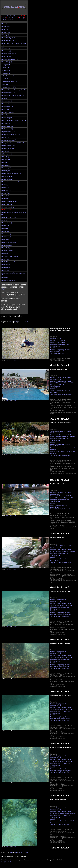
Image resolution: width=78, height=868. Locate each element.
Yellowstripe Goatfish (64, 719)
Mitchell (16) (6, 171)
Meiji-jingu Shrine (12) (9, 140)
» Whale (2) (5, 84)
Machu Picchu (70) (7, 27)
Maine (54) (5, 29)
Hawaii (57, 605)
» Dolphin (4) (6, 65)
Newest (3, 295)
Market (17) (5, 98)
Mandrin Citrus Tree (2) (9, 54)
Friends (63, 448)
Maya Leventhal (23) (8, 132)
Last (15, 322)
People (58, 448)
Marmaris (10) (6, 104)
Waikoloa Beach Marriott (68, 813)
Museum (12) (6, 278)
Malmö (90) (5, 35)
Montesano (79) (6, 210)
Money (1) (5, 185)
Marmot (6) (5, 109)
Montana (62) (6, 199)
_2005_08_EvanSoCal (64, 394)
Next (26, 322)
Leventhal (69, 448)
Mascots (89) (5, 123)
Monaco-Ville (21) (7, 179)
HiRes (14, 360)
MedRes (8, 360)
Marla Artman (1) (7, 101)
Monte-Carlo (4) (7, 204)
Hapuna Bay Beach (66, 605)
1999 (55, 353)
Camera (53, 377)
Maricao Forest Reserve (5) (10, 59)
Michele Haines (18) (8, 148)
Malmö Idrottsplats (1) (8, 38)
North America (61, 381)
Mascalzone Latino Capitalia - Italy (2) (14, 120)
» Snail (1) (5, 79)
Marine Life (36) (7, 62)
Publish (53, 348)
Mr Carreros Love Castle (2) (10, 256)
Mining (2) (5, 162)
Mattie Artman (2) (7, 129)
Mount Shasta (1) (7, 245)
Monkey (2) (5, 187)
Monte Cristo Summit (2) (9, 201)
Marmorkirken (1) (7, 107)
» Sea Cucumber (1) (8, 76)
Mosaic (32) (5, 228)
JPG (60, 339)
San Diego (65, 383)
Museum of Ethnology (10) (10, 280)
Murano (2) (5, 270)
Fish (55, 614)
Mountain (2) (6, 248)
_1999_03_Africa (63, 353)
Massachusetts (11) (7, 126)
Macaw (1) (5, 24)
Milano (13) (5, 157)
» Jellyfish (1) (6, 70)
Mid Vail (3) (5, 151)
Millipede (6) (6, 160)
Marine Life (69, 821)
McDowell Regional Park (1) (10, 134)
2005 (55, 394)
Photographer (55, 344)
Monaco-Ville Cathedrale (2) (10, 182)
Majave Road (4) (7, 32)
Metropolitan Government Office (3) (13, 143)
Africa (58, 340)
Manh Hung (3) (6, 56)
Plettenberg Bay (60, 342)
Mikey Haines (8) (7, 154)
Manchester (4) (6, 51)
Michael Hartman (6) (8, 146)
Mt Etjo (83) (5, 259)
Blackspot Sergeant (63, 667)
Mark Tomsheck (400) (8, 93)
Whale (56, 392)
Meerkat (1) (5, 137)
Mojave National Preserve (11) (11, 173)
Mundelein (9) (6, 267)
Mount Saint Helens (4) (9, 242)
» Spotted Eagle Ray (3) (9, 81)
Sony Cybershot (61, 600)
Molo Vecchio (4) (7, 176)
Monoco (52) (5, 193)
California (58, 383)
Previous (21, 322)
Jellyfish (56, 352)
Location (53, 340)
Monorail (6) (5, 196)
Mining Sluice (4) (7, 165)
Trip (52, 353)
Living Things (60, 350)
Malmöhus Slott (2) (7, 41)
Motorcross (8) (6, 234)
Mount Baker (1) (7, 239)
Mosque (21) (5, 231)
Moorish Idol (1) (7, 223)
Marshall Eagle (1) (7, 118)
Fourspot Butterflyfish (64, 771)
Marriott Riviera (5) (8, 112)
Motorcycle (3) (6, 237)
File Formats (54, 339)
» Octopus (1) (6, 73)
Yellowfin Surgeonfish (64, 614)
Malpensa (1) (6, 48)
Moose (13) (5, 226)
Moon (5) (4, 220)
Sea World (72, 383)
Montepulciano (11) (8, 207)
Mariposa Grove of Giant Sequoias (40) (14, 90)
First (11, 322)
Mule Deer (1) (6, 265)
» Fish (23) (5, 67)
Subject (53, 350)
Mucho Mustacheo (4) (8, 262)
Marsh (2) (4, 115)
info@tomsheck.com (7, 289)
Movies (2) (5, 253)
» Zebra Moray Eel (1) (9, 87)
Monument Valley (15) (8, 217)
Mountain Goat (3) (7, 251)
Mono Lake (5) (6, 190)
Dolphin (56, 446)
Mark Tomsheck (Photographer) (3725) (14, 95)
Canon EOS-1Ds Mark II (64, 377)
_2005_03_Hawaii (63, 616)
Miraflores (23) (6, 168)
